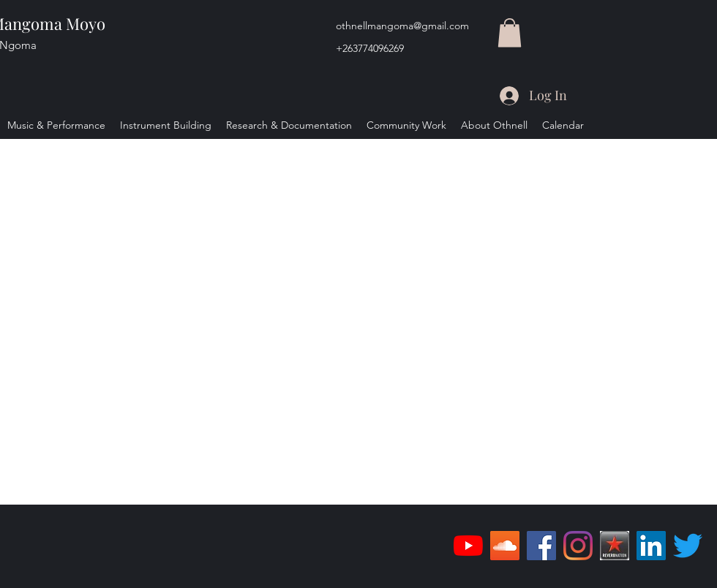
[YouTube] (468, 546)
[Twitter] (688, 546)
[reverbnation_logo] (615, 546)
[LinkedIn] (651, 546)
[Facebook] (541, 546)
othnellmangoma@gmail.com (402, 26)
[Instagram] (578, 546)
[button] (510, 33)
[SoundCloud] (505, 546)
